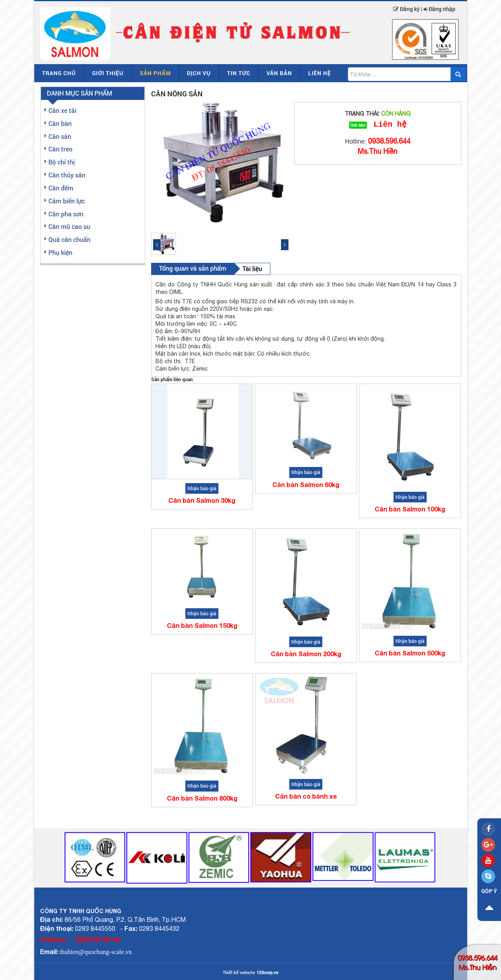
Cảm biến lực (67, 201)
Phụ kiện (60, 252)
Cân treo (60, 149)
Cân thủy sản (67, 175)
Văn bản (279, 73)
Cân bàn (60, 123)
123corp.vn (267, 972)
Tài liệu (252, 269)
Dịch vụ (199, 73)
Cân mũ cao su (69, 226)
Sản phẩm (155, 73)
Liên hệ (320, 73)
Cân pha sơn (66, 214)
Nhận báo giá (202, 488)
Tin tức (239, 73)
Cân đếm (61, 188)
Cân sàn (60, 136)
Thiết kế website (239, 972)
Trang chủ (59, 73)
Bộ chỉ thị (62, 162)
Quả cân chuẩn (69, 239)
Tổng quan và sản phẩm (193, 268)
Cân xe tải (62, 110)
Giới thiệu (108, 73)
